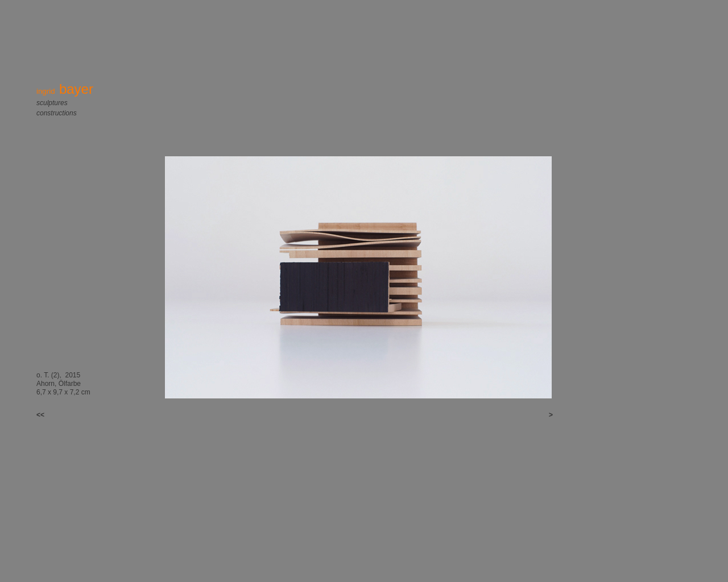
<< (45, 415)
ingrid (65, 91)
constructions (57, 113)
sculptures (52, 103)
